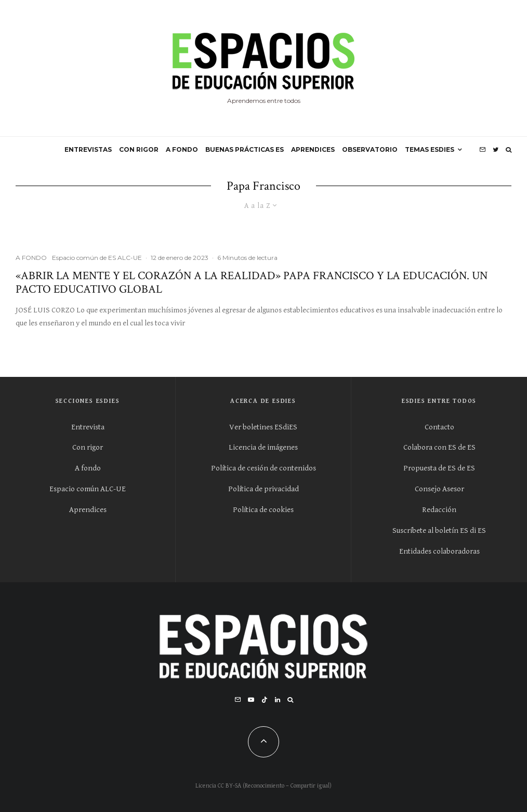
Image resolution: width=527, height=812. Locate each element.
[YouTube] (251, 700)
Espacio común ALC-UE (88, 489)
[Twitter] (496, 150)
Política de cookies (263, 510)
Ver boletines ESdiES (263, 427)
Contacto (439, 427)
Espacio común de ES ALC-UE (97, 258)
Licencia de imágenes (263, 447)
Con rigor (88, 447)
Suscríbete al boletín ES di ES (439, 531)
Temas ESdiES (430, 149)
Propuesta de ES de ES (439, 468)
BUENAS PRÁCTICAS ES (245, 149)
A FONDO (182, 149)
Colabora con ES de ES (439, 447)
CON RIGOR (139, 149)
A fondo (88, 468)
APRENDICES (313, 149)
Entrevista (88, 427)
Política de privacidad (263, 489)
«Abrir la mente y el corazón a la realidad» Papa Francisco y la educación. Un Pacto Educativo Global (252, 283)
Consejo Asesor (439, 489)
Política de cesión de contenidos (263, 468)
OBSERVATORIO (370, 149)
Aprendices (88, 510)
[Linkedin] (278, 700)
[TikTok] (265, 700)
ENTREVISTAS (88, 149)
